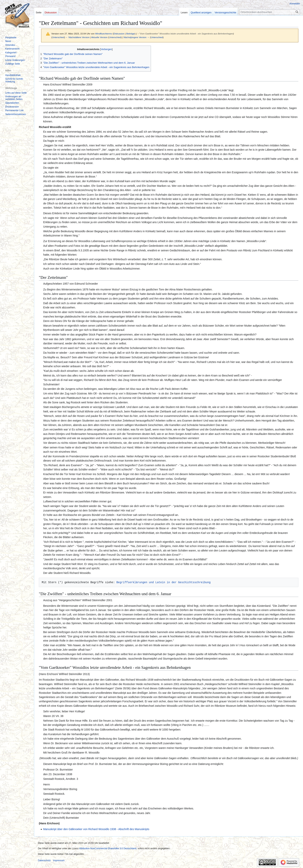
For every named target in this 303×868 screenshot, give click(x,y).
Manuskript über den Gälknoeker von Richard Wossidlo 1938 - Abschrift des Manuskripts (96, 829)
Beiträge (130, 34)
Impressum (59, 860)
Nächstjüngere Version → (137, 37)
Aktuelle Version (99, 37)
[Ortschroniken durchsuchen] (270, 12)
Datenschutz (44, 860)
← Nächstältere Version (78, 37)
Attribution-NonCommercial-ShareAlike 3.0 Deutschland (108, 848)
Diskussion (119, 34)
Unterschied (58, 37)
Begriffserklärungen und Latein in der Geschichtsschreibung (163, 582)
